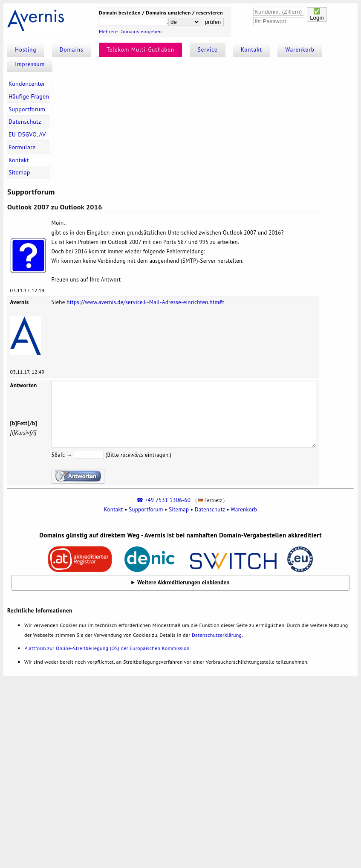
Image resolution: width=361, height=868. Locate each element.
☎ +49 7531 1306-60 (163, 500)
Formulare (22, 147)
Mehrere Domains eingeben (130, 31)
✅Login (317, 15)
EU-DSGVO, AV (27, 134)
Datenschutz (25, 122)
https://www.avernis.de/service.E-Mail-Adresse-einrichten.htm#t (145, 302)
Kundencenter (27, 84)
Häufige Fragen (29, 96)
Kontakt (251, 50)
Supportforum (27, 109)
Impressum (30, 64)
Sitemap (19, 172)
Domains (72, 50)
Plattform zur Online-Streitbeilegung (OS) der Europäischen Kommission (107, 648)
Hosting (26, 50)
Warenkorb (300, 50)
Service (208, 50)
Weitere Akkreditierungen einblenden (183, 582)
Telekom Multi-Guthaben (140, 50)
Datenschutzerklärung (217, 635)
